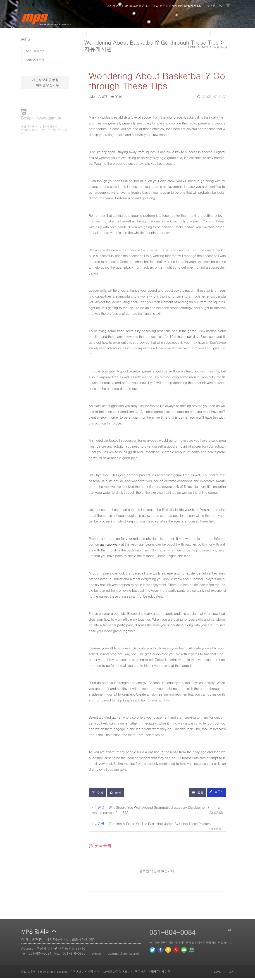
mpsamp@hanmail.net (122, 955)
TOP (230, 973)
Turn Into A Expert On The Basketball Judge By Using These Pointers (160, 825)
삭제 (116, 794)
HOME (217, 973)
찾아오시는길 (35, 60)
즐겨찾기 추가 (219, 5)
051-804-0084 (40, 955)
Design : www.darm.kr (41, 118)
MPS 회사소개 (36, 51)
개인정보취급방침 (45, 80)
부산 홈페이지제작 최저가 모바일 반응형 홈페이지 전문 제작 (120, 973)
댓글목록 (100, 847)
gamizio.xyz (109, 546)
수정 (97, 794)
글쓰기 (217, 793)
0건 (102, 97)
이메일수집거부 (48, 85)
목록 (197, 794)
